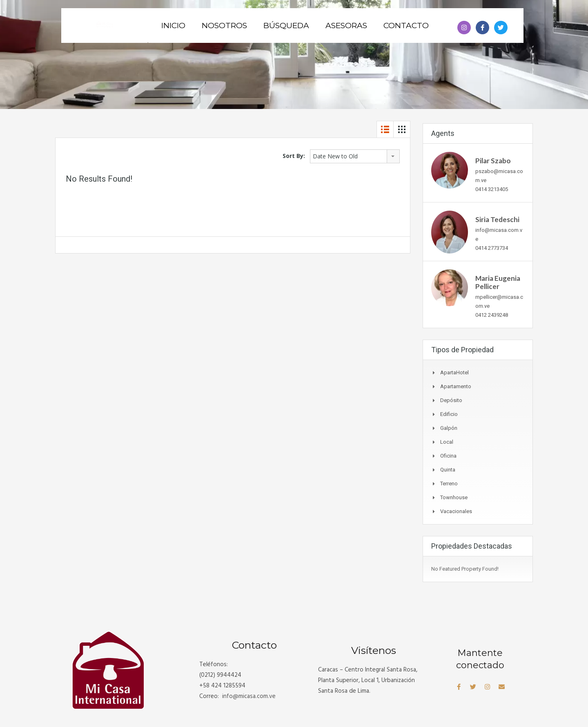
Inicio (173, 26)
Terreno (449, 484)
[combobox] (355, 156)
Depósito (451, 400)
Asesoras (346, 26)
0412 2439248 (492, 315)
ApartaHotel (454, 372)
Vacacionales (456, 511)
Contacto (406, 26)
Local (447, 442)
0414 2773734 (492, 248)
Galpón (449, 428)
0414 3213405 (492, 189)
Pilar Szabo (493, 161)
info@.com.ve (249, 696)
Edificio (449, 414)
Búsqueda (286, 26)
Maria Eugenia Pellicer (498, 282)
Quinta (448, 470)
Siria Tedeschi (497, 219)
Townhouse (454, 497)
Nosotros (224, 26)
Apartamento (456, 386)
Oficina (448, 456)
